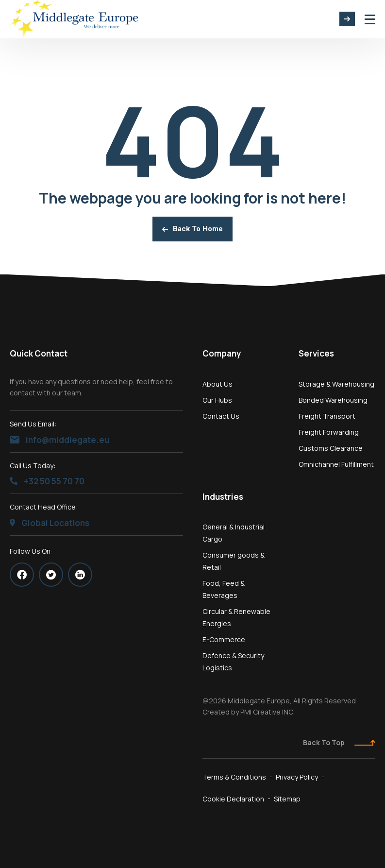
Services (316, 353)
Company (222, 353)
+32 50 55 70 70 (47, 481)
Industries (223, 497)
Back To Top (339, 742)
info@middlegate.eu (59, 440)
